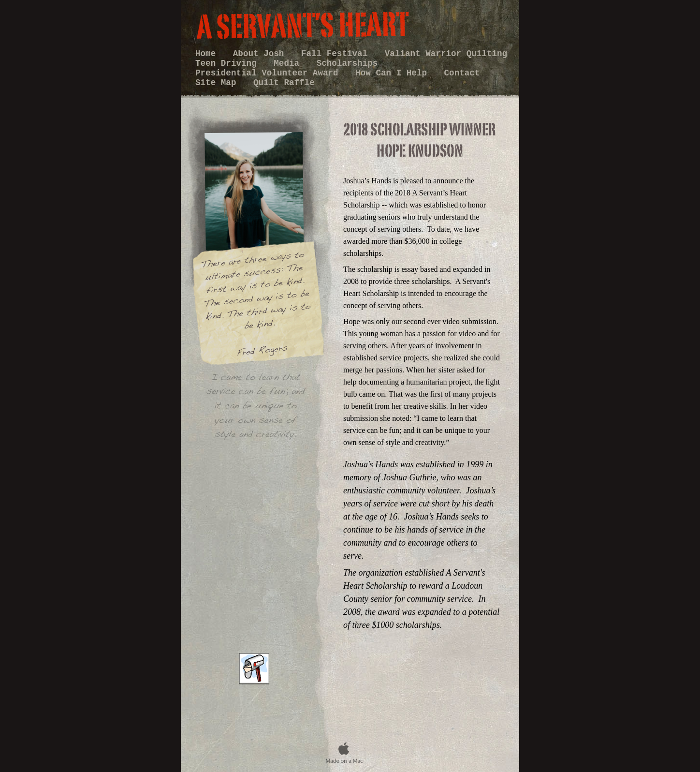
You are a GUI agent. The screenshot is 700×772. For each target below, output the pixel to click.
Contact (462, 73)
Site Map (218, 83)
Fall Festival (337, 54)
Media (289, 63)
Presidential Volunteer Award (269, 73)
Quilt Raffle (284, 83)
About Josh (261, 54)
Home (208, 54)
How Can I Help (394, 73)
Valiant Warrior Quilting (446, 54)
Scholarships (347, 63)
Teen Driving (228, 63)
